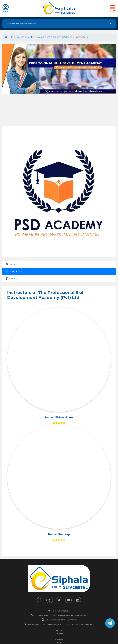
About (11, 264)
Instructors (14, 271)
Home (59, 630)
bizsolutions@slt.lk (61, 611)
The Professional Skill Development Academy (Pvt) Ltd (41, 37)
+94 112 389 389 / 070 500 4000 (61, 620)
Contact (59, 640)
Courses (12, 279)
